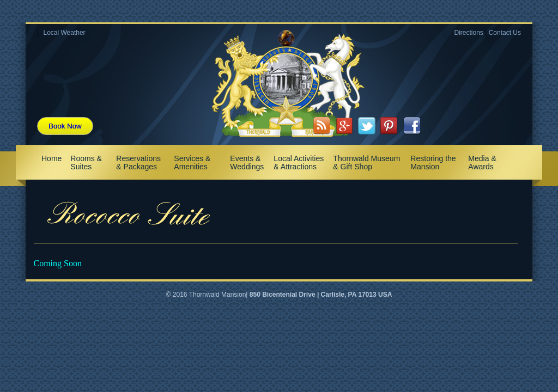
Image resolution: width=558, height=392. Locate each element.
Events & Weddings (247, 163)
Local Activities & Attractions (299, 163)
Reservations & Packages (138, 163)
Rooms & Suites (86, 163)
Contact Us (505, 33)
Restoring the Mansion (433, 163)
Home (51, 158)
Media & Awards (482, 163)
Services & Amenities (192, 163)
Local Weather (64, 33)
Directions (468, 33)
